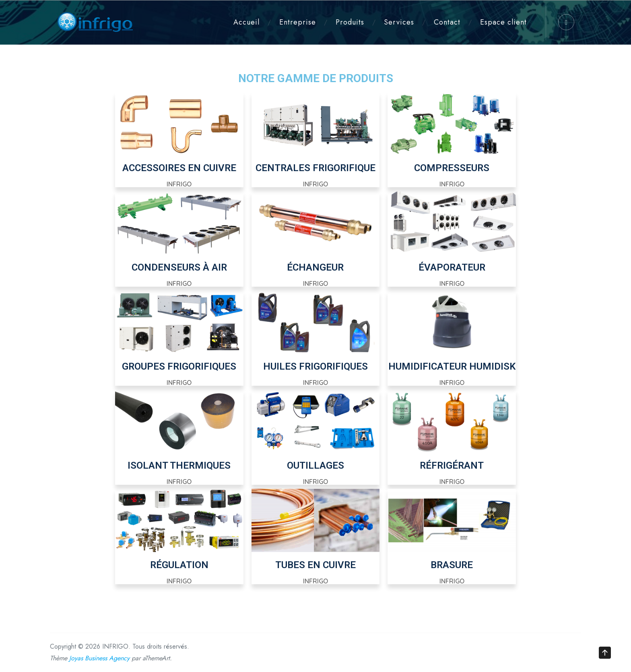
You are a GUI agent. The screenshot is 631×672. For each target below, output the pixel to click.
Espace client (503, 22)
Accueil (246, 22)
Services (399, 22)
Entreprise (298, 22)
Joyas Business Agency (99, 658)
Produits (350, 22)
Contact (447, 22)
